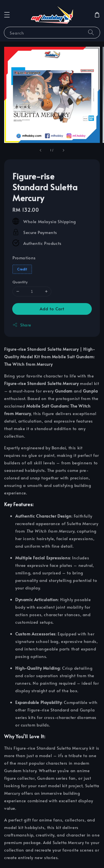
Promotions (24, 258)
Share (22, 325)
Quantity (20, 282)
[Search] (91, 32)
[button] (7, 15)
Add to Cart (52, 309)
